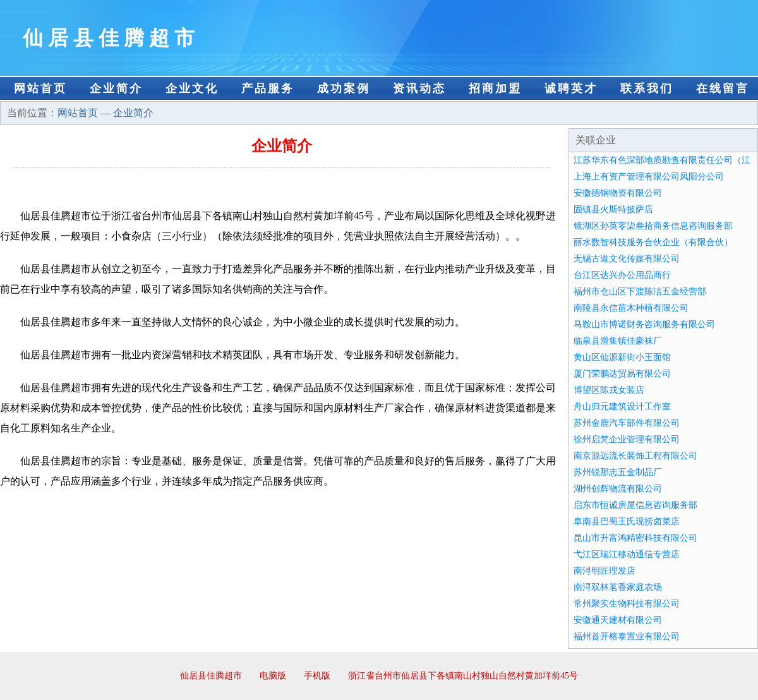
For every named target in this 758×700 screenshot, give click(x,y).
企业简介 (116, 88)
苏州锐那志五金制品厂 (618, 472)
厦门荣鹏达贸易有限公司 (622, 374)
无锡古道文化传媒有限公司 (627, 259)
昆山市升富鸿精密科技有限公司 (635, 538)
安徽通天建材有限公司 (618, 620)
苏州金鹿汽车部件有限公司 (627, 423)
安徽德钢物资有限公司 (618, 193)
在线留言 (723, 88)
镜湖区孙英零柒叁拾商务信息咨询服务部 (653, 226)
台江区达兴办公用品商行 (622, 275)
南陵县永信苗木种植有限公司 (631, 308)
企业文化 (192, 88)
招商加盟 (495, 88)
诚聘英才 (571, 88)
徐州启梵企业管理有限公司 (627, 439)
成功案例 (344, 88)
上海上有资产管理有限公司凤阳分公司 (649, 177)
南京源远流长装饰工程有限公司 (635, 456)
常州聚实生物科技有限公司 (627, 604)
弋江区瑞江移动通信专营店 (627, 554)
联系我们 (647, 88)
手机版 (317, 676)
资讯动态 (419, 88)
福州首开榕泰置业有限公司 (627, 637)
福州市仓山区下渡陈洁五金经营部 (640, 292)
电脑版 (273, 676)
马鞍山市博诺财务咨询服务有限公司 (644, 324)
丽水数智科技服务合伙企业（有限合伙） (653, 242)
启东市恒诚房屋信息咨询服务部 (635, 505)
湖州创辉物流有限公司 (618, 489)
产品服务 (268, 88)
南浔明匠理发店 (605, 571)
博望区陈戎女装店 (609, 390)
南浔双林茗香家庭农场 (618, 587)
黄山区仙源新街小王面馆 (622, 357)
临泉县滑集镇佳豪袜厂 (618, 341)
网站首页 (40, 88)
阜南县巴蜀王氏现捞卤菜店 (627, 522)
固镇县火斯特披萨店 (613, 209)
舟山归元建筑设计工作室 (622, 407)
